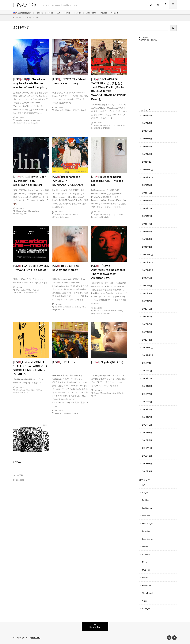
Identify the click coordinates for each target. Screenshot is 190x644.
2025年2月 (147, 124)
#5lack (18, 212)
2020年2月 (147, 332)
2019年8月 (147, 379)
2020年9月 (147, 278)
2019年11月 (148, 356)
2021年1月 (147, 248)
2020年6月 (147, 302)
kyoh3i (94, 396)
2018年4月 (147, 471)
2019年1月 (147, 433)
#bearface (19, 121)
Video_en (147, 608)
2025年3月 (147, 116)
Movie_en (147, 554)
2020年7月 (147, 294)
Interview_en (148, 539)
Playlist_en (147, 585)
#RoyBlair (35, 124)
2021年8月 (147, 194)
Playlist (109, 13)
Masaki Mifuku (103, 218)
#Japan (96, 126)
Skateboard (96, 13)
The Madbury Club (30, 294)
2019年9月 (147, 371)
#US (62, 111)
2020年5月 (147, 309)
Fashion (82, 13)
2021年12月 (148, 163)
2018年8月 (147, 448)
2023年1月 (147, 140)
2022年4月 (147, 155)
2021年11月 (148, 170)
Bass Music (121, 126)
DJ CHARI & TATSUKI (101, 129)
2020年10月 (148, 271)
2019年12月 (148, 348)
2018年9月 (147, 440)
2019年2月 (147, 425)
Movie (71, 13)
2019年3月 (147, 417)
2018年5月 (147, 464)
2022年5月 (147, 147)
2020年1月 (147, 340)
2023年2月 (147, 132)
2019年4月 (147, 410)
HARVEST (36, 637)
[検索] (173, 29)
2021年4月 (147, 224)
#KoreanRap (18, 215)
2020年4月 (147, 317)
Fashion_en (147, 508)
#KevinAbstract (19, 124)
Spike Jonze (64, 218)
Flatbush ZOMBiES (21, 394)
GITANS (120, 394)
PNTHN (75, 414)
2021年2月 (147, 240)
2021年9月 (147, 186)
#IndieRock (76, 308)
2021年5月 (147, 217)
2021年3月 (147, 232)
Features (42, 13)
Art (62, 13)
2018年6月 (147, 456)
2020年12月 (148, 255)
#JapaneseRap (105, 126)
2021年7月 (147, 201)
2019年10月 (148, 363)
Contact (121, 13)
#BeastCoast (20, 391)
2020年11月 (148, 263)
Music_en (147, 570)
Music (54, 13)
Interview (147, 531)
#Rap (28, 124)
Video (145, 601)
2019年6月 (147, 394)
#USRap (67, 111)
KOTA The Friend (79, 111)
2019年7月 (147, 386)
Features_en (148, 523)
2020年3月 (147, 325)
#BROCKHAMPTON (32, 121)
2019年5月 (147, 402)
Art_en (145, 493)
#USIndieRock (106, 314)
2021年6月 (147, 209)
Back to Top (95, 627)
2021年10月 (148, 178)
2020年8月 (147, 286)
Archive (145, 39)
